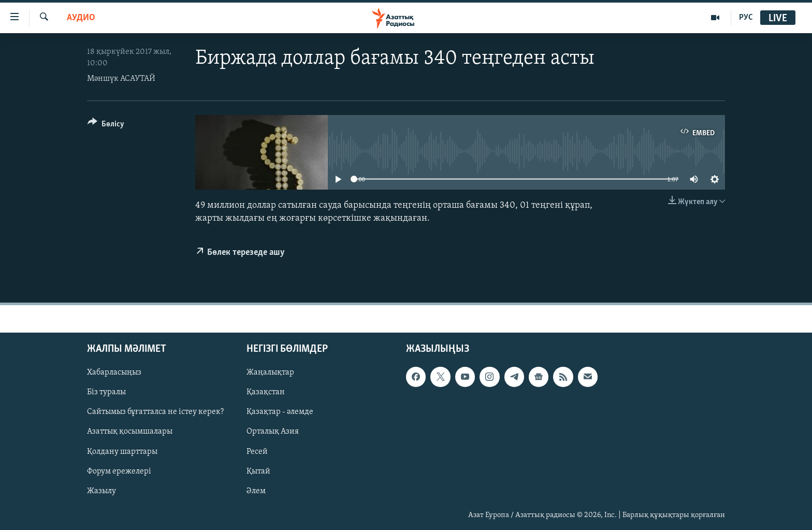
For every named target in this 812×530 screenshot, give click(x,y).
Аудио (81, 18)
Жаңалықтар (270, 373)
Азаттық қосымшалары (130, 432)
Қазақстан (266, 393)
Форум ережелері (119, 471)
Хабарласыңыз (114, 373)
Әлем (256, 491)
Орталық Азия (273, 432)
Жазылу (102, 491)
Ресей (257, 452)
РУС (746, 18)
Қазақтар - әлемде (280, 412)
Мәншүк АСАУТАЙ (121, 79)
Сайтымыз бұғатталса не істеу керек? (155, 412)
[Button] (106, 126)
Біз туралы (106, 393)
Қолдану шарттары (122, 452)
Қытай (258, 471)
